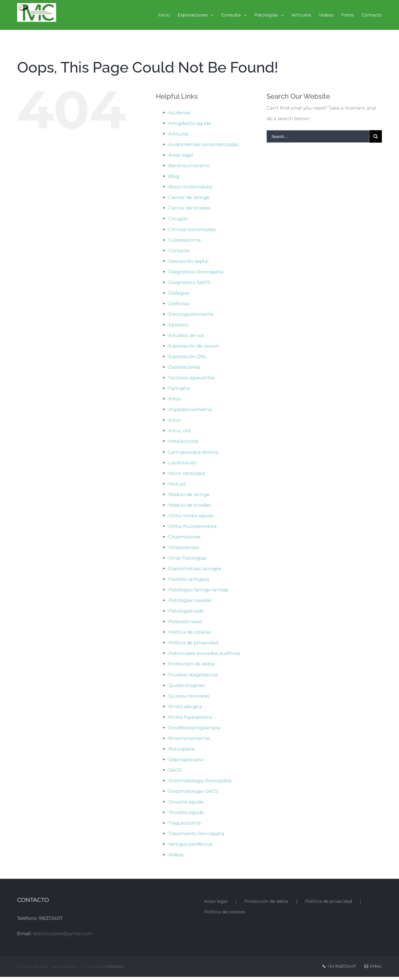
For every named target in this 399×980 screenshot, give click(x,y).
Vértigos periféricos (190, 844)
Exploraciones (184, 367)
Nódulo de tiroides (190, 505)
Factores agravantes (192, 378)
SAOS (175, 770)
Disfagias (179, 293)
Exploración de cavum (194, 346)
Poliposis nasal (185, 621)
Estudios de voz (186, 335)
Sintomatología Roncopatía (200, 781)
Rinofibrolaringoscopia (194, 728)
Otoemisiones (184, 537)
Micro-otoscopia (187, 473)
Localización (183, 463)
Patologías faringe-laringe (198, 590)
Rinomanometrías (189, 738)
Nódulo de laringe (189, 494)
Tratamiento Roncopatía (196, 833)
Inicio (174, 420)
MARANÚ (115, 966)
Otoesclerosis (184, 547)
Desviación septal (188, 261)
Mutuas (177, 484)
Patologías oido (186, 611)
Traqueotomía (185, 823)
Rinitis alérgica (185, 706)
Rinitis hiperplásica (190, 717)
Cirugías (178, 218)
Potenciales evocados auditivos (204, 653)
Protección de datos (191, 664)
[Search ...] (318, 136)
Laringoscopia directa (193, 452)
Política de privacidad (193, 643)
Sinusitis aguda (186, 802)
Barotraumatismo (189, 166)
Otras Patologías (187, 558)
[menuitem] (168, 15)
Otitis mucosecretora (192, 526)
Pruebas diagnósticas (193, 675)
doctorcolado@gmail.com (63, 933)
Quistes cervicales (189, 696)
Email (373, 966)
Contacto (179, 251)
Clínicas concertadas (192, 229)
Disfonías (179, 303)
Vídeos (176, 855)
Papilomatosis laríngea (195, 568)
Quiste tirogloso (187, 685)
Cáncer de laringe (189, 197)
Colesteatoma (185, 240)
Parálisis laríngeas (189, 579)
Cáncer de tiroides (189, 208)
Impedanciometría (190, 409)
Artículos (178, 134)
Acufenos (179, 113)
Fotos (175, 399)
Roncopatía (182, 749)
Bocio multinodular (191, 187)
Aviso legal (181, 155)
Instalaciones (183, 441)
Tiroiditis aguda (186, 812)
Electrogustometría (191, 314)
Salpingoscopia (186, 759)
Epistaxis (178, 325)
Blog (174, 176)
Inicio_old (179, 431)
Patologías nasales (190, 600)
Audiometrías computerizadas (204, 144)
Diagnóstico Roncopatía (196, 272)
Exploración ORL (187, 356)
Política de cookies (190, 632)
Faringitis (179, 388)
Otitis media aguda (191, 516)
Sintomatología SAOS (193, 791)
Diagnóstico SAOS (189, 282)
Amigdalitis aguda (190, 123)
